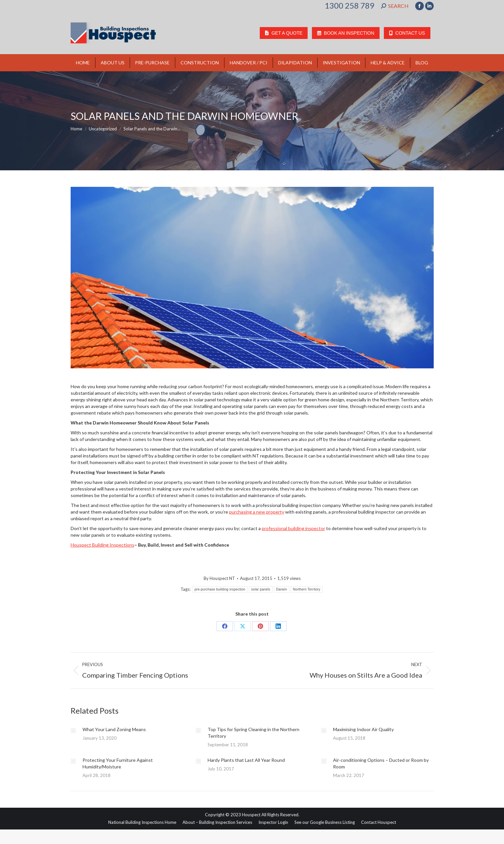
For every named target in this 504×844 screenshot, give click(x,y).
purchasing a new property (257, 512)
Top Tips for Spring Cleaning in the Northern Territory (253, 733)
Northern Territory (307, 589)
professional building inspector (293, 528)
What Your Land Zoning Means (114, 729)
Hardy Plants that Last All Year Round (246, 760)
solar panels (261, 589)
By (219, 578)
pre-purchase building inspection (220, 589)
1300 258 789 (350, 6)
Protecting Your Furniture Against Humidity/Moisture (118, 763)
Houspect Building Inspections (102, 545)
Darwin (282, 589)
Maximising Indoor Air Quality (363, 729)
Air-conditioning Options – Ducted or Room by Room (381, 763)
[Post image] (73, 730)
